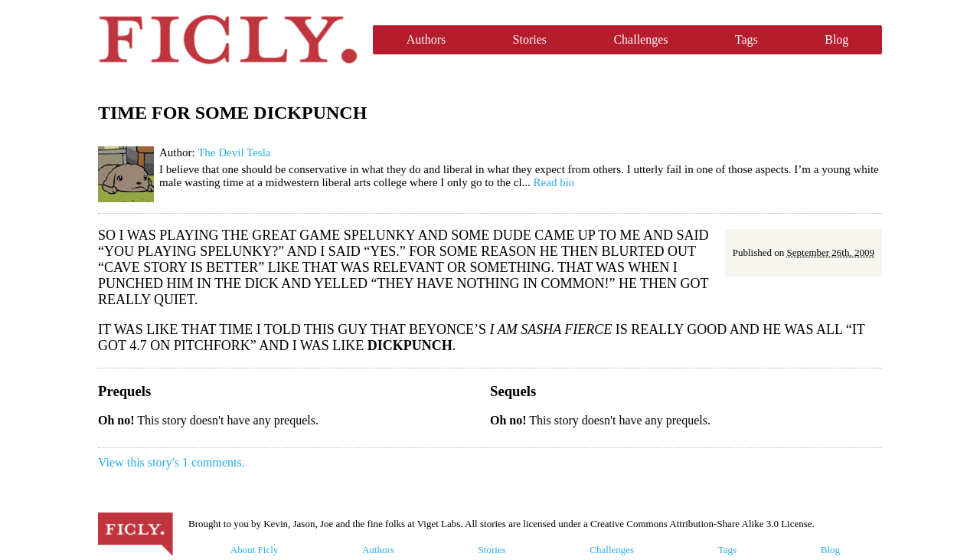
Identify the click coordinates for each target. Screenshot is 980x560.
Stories (530, 39)
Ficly (228, 40)
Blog (836, 39)
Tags (746, 39)
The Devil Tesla (234, 152)
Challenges (640, 39)
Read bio (554, 182)
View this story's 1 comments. (171, 462)
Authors (426, 39)
